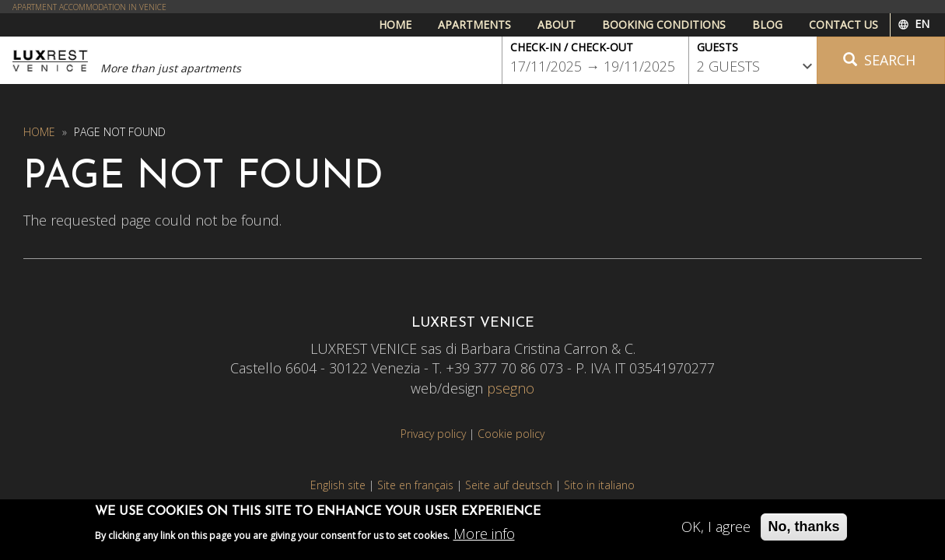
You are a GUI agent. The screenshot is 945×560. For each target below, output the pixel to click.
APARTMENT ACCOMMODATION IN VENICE (89, 7)
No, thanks (803, 530)
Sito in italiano (599, 485)
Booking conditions (664, 24)
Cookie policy (511, 434)
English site (338, 485)
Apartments (474, 24)
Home (395, 24)
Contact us (843, 24)
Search (880, 60)
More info (484, 537)
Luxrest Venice (50, 60)
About (556, 24)
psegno (511, 388)
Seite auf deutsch (509, 485)
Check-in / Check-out (572, 47)
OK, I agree (716, 530)
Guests (717, 47)
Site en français (415, 485)
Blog (767, 24)
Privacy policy (433, 434)
